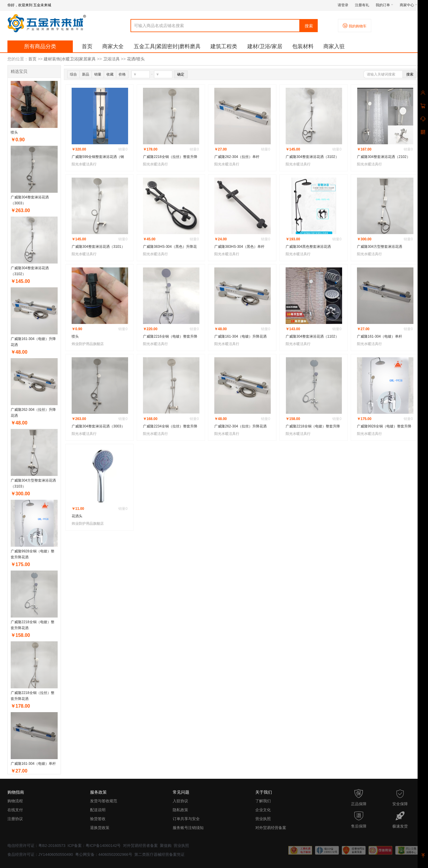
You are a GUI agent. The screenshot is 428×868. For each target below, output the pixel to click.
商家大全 (113, 46)
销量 (98, 74)
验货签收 (98, 819)
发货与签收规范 (104, 801)
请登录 (343, 5)
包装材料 (303, 46)
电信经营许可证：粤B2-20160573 (36, 846)
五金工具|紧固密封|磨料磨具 (167, 46)
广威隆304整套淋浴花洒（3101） (98, 247)
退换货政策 (100, 828)
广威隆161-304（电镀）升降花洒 (240, 336)
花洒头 (77, 516)
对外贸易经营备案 (271, 828)
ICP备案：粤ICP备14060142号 (94, 846)
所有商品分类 (40, 46)
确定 (181, 74)
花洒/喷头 (136, 59)
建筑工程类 (224, 46)
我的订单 (384, 5)
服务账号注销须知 (188, 828)
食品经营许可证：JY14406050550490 (40, 854)
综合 (73, 74)
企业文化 (263, 810)
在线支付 (15, 810)
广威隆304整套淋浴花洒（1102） (312, 336)
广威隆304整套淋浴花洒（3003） (98, 426)
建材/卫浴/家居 (265, 46)
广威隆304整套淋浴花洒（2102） (384, 157)
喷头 (14, 132)
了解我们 (263, 801)
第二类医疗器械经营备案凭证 (159, 854)
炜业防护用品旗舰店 (88, 344)
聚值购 (166, 846)
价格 (122, 74)
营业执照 (263, 819)
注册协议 (15, 819)
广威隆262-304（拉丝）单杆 (237, 157)
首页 (87, 46)
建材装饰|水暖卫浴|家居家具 (70, 59)
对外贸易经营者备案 (140, 846)
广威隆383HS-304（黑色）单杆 (239, 247)
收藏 (110, 74)
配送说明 (98, 810)
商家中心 (409, 5)
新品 (86, 74)
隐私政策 (180, 810)
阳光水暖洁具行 (84, 164)
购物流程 (15, 801)
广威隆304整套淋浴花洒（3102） (312, 157)
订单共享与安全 (186, 819)
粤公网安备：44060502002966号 (104, 854)
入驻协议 (180, 801)
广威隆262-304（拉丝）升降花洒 (240, 426)
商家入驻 (334, 46)
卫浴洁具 (111, 59)
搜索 (309, 26)
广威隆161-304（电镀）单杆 (33, 764)
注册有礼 (362, 5)
